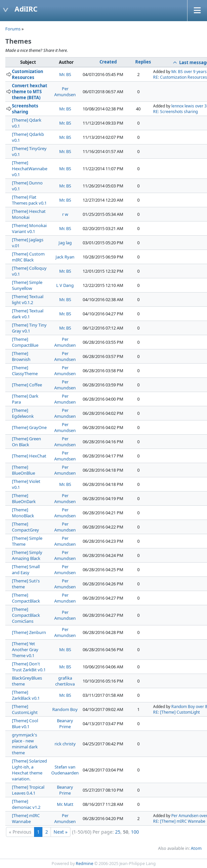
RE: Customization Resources (180, 77)
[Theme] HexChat (29, 456)
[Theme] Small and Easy (26, 570)
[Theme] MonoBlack (23, 513)
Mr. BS (65, 74)
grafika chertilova (65, 681)
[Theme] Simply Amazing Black (27, 555)
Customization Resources (27, 74)
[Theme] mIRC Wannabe (26, 818)
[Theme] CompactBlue (25, 342)
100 (135, 832)
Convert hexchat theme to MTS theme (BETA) (30, 92)
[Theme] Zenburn (29, 632)
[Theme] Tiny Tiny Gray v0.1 (29, 328)
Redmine (84, 864)
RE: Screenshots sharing (175, 112)
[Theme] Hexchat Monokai (29, 214)
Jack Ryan (65, 257)
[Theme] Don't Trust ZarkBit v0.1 (29, 667)
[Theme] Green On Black (26, 442)
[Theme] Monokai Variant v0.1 (29, 228)
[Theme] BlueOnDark (24, 498)
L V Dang (65, 285)
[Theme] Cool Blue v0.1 (25, 724)
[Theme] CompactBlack (26, 598)
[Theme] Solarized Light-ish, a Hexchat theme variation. (29, 770)
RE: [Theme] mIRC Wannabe (179, 821)
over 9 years (195, 72)
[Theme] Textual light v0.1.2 (28, 299)
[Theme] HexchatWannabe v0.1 (30, 169)
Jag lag (65, 243)
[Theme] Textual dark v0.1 (28, 314)
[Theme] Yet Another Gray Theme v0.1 (25, 650)
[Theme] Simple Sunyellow (27, 285)
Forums (13, 29)
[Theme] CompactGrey (25, 527)
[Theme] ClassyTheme (25, 371)
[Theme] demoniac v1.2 (26, 804)
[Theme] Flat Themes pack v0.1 (29, 200)
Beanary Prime (65, 724)
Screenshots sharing (25, 109)
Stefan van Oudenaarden (65, 770)
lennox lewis (183, 106)
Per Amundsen (65, 92)
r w (65, 214)
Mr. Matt (65, 804)
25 (118, 832)
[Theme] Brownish (21, 356)
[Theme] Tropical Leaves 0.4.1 (28, 790)
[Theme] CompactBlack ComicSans (26, 615)
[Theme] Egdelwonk (23, 413)
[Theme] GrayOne (29, 427)
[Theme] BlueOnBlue (23, 470)
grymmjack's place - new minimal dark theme (25, 744)
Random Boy (65, 709)
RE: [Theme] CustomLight (176, 712)
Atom (196, 848)
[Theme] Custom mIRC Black (28, 257)
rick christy (65, 744)
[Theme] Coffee (27, 385)
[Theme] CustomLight (25, 709)
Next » (61, 832)
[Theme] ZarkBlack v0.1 (26, 695)
